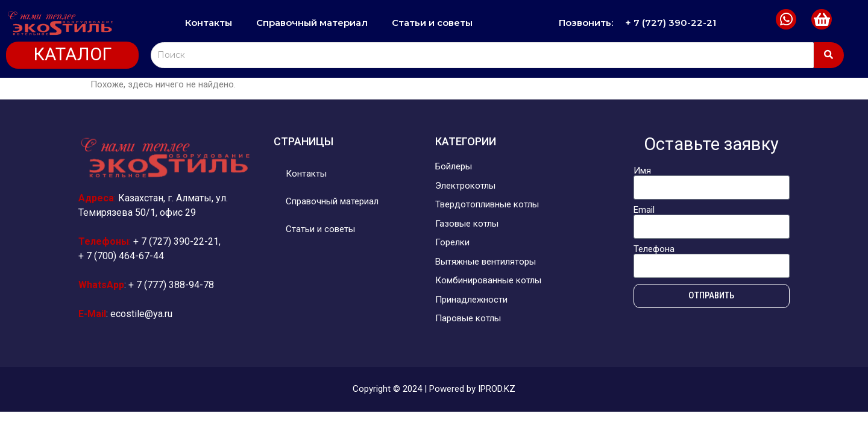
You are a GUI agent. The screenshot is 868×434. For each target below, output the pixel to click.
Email (644, 210)
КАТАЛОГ (72, 54)
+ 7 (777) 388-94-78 (171, 285)
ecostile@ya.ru (141, 314)
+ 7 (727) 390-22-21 (671, 23)
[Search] (482, 55)
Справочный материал (312, 23)
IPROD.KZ (497, 389)
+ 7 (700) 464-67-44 (121, 256)
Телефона (654, 249)
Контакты (209, 23)
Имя (642, 171)
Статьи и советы (432, 23)
